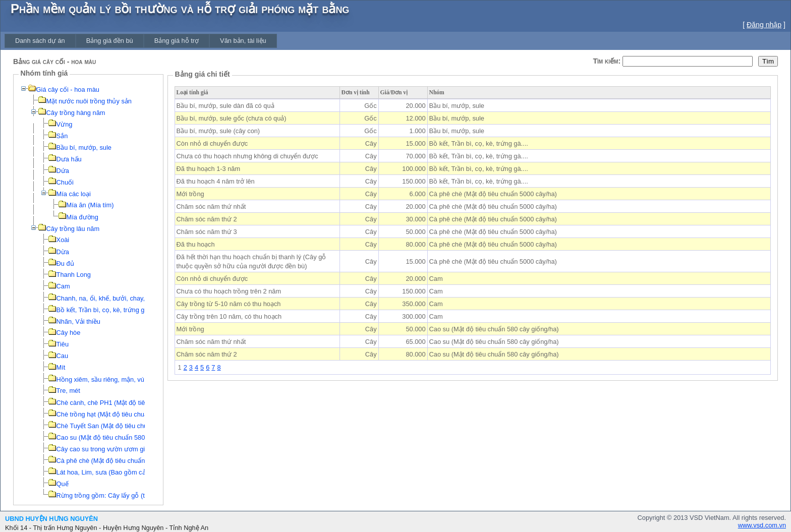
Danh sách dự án (40, 41)
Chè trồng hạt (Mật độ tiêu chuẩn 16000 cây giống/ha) (134, 414)
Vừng (65, 124)
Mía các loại (74, 194)
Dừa (63, 252)
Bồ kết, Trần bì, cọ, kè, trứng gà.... (106, 310)
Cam (63, 286)
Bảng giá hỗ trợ (177, 41)
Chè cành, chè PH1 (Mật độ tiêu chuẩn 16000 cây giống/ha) (143, 403)
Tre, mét (68, 391)
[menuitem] (40, 41)
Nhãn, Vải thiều (78, 321)
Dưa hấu (69, 159)
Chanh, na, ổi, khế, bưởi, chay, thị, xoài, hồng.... (126, 298)
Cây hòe (69, 333)
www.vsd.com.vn (762, 525)
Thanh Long (74, 275)
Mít (61, 367)
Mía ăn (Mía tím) (90, 205)
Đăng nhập (764, 25)
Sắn (62, 136)
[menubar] (141, 41)
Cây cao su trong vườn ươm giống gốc (113, 449)
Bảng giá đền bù (110, 41)
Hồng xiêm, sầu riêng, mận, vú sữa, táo (113, 379)
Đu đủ (65, 263)
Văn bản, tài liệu (243, 41)
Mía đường (82, 217)
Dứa (63, 171)
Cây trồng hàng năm (76, 113)
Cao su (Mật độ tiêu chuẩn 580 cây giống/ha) (121, 437)
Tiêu (63, 344)
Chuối (65, 182)
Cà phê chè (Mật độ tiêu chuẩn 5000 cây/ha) (120, 461)
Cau (62, 356)
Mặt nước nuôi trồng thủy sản (89, 101)
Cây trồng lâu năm (73, 229)
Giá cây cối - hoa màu (68, 90)
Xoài (63, 240)
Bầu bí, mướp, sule (84, 147)
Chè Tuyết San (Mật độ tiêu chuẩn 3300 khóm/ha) (128, 426)
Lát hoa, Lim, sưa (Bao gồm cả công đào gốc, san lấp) (135, 472)
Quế (63, 484)
